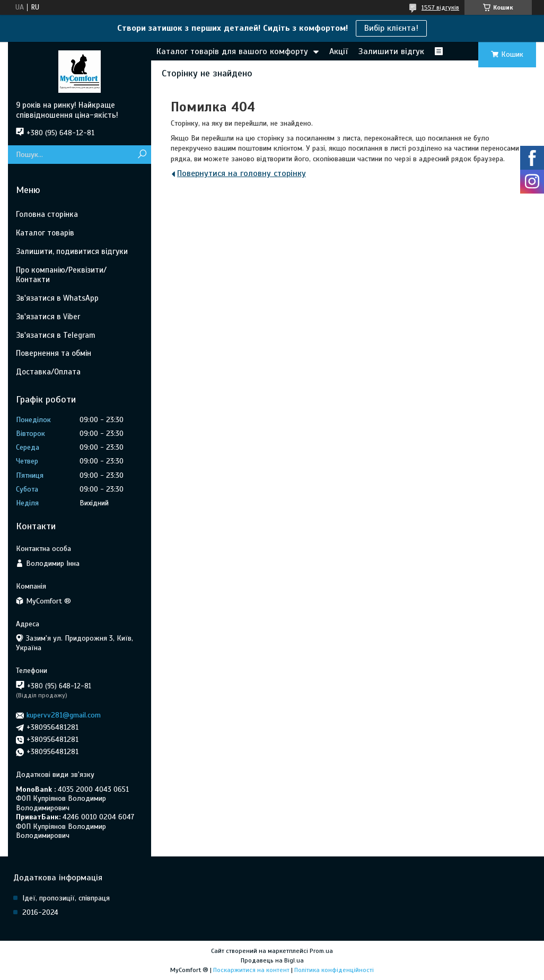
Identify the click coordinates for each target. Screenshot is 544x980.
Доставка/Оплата (48, 372)
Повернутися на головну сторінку (242, 173)
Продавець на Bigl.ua (272, 960)
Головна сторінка (47, 214)
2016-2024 (40, 912)
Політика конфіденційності (334, 970)
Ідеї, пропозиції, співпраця (66, 898)
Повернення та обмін (54, 353)
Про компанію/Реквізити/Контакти (61, 275)
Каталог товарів (45, 233)
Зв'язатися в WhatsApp (57, 298)
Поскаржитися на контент (251, 970)
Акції (339, 51)
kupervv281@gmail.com (64, 715)
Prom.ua (321, 951)
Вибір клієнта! (391, 28)
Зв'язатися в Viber (48, 317)
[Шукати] (142, 155)
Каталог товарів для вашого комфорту (232, 51)
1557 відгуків (440, 7)
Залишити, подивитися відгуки (72, 251)
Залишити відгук (391, 51)
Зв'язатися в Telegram (56, 335)
